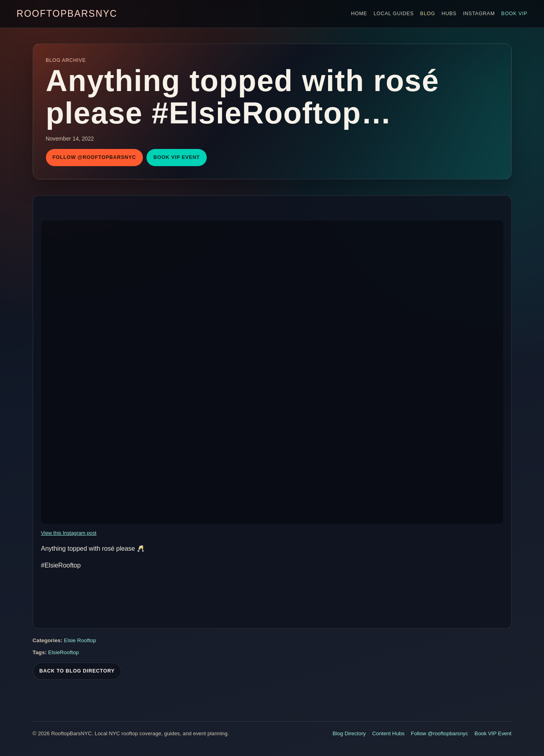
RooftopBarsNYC (67, 14)
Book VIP (514, 14)
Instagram (479, 14)
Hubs (449, 14)
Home (359, 14)
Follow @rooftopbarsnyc (94, 157)
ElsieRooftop (64, 654)
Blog (428, 14)
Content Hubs (388, 733)
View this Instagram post (69, 533)
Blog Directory (349, 733)
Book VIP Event (176, 157)
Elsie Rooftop (80, 642)
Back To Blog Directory (77, 672)
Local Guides (394, 14)
